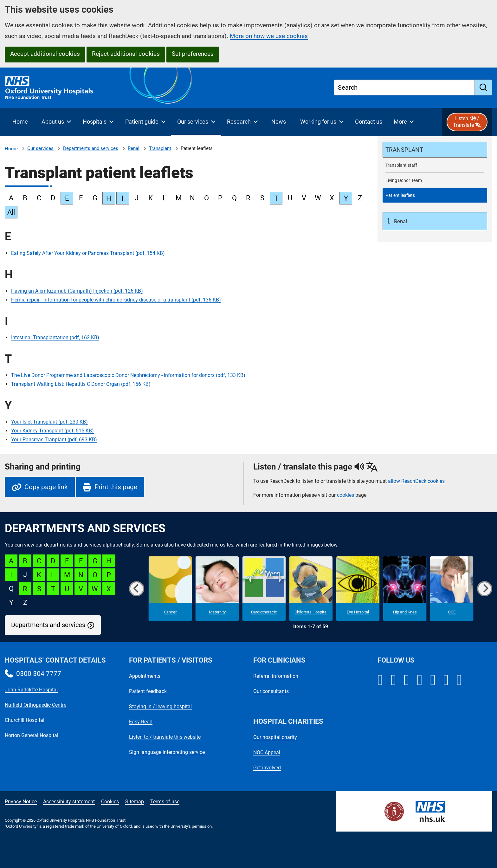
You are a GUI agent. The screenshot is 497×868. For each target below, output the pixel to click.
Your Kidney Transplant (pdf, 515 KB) (52, 431)
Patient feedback (148, 691)
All (11, 212)
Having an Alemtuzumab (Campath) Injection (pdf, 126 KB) (77, 291)
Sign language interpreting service (167, 752)
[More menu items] (404, 122)
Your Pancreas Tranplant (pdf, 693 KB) (54, 440)
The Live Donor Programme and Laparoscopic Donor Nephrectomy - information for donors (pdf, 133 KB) (128, 375)
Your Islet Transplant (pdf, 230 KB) (49, 422)
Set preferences (193, 54)
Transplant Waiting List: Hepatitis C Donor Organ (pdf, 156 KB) (81, 384)
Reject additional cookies (126, 54)
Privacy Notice (21, 802)
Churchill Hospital (25, 720)
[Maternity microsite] (217, 589)
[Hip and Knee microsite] (405, 589)
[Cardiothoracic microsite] (264, 589)
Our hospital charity (275, 737)
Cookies (110, 802)
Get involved (267, 768)
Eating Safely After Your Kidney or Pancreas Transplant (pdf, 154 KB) (88, 253)
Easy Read (141, 722)
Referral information (276, 676)
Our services (40, 148)
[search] (484, 87)
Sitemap (135, 802)
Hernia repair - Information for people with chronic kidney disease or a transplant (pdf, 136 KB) (116, 300)
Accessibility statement (69, 802)
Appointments (145, 676)
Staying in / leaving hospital (160, 706)
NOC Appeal (267, 752)
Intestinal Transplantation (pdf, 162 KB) (55, 337)
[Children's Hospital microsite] (311, 589)
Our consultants (271, 691)
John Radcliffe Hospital (31, 690)
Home (11, 149)
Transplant (160, 148)
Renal (134, 148)
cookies (345, 495)
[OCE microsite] (452, 589)
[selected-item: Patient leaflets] (435, 195)
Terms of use (165, 802)
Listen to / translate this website (165, 737)
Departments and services (91, 148)
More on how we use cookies (269, 36)
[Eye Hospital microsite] (358, 589)
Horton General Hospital (32, 735)
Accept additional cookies (45, 54)
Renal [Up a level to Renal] (400, 221)
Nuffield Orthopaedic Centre (35, 705)
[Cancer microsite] (170, 589)
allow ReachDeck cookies (416, 481)
